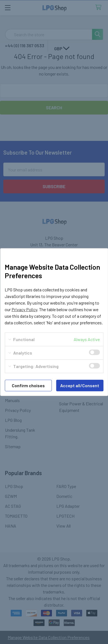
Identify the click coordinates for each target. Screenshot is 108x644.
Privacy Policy (24, 309)
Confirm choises (28, 385)
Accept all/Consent (80, 385)
